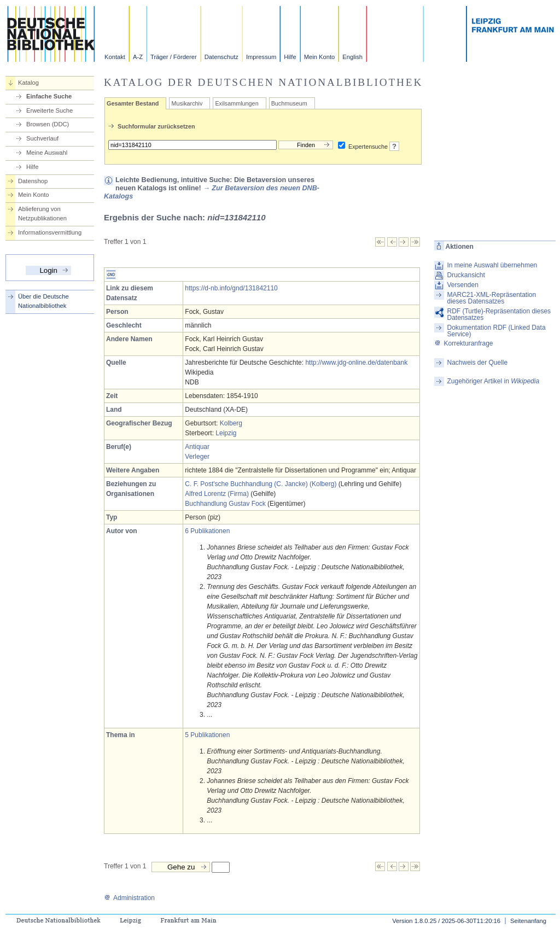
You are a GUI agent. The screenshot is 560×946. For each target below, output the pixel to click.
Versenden (462, 285)
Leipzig (226, 433)
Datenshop (33, 181)
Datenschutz (221, 57)
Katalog (28, 83)
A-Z (138, 57)
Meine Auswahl (47, 153)
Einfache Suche (49, 96)
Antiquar (197, 447)
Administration (129, 898)
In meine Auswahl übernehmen (492, 265)
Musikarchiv (187, 103)
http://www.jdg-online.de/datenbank (356, 363)
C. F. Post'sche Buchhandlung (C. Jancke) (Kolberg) (261, 484)
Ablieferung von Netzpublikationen (42, 214)
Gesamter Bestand (133, 103)
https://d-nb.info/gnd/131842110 (231, 288)
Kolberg (231, 423)
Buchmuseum (289, 103)
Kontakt (115, 57)
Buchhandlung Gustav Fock (225, 504)
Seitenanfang (528, 921)
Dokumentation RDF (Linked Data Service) (496, 331)
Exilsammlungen (237, 103)
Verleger (197, 457)
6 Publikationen (207, 531)
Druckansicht (466, 275)
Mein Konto (320, 57)
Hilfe (290, 57)
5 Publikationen (207, 735)
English (352, 57)
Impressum (261, 57)
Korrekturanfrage (463, 343)
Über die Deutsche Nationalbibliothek (43, 301)
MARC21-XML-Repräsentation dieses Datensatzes (491, 298)
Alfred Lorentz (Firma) (217, 494)
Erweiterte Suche (49, 110)
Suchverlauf (42, 138)
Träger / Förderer (174, 57)
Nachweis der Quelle (477, 363)
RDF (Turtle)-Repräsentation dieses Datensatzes (499, 314)
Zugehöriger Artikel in (493, 381)
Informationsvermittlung (50, 232)
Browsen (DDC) (48, 124)
